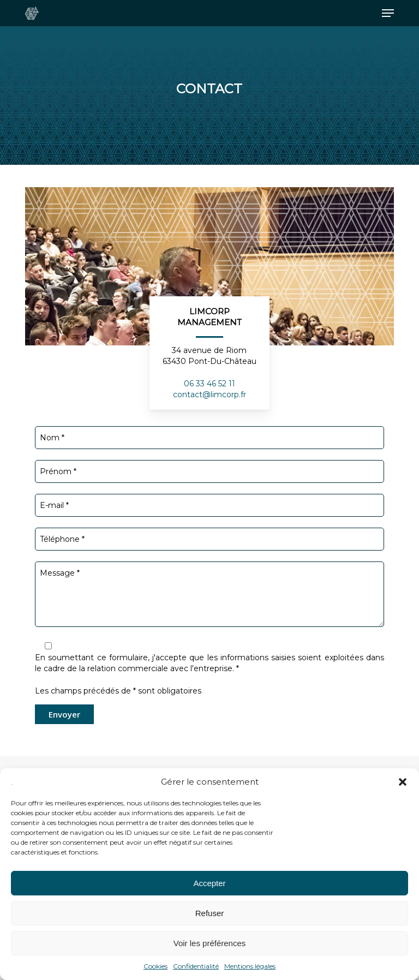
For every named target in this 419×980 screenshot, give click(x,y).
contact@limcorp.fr (209, 395)
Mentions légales (250, 966)
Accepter (209, 883)
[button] (403, 782)
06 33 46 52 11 (209, 384)
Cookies (155, 966)
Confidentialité (196, 966)
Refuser (210, 913)
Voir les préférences (210, 943)
